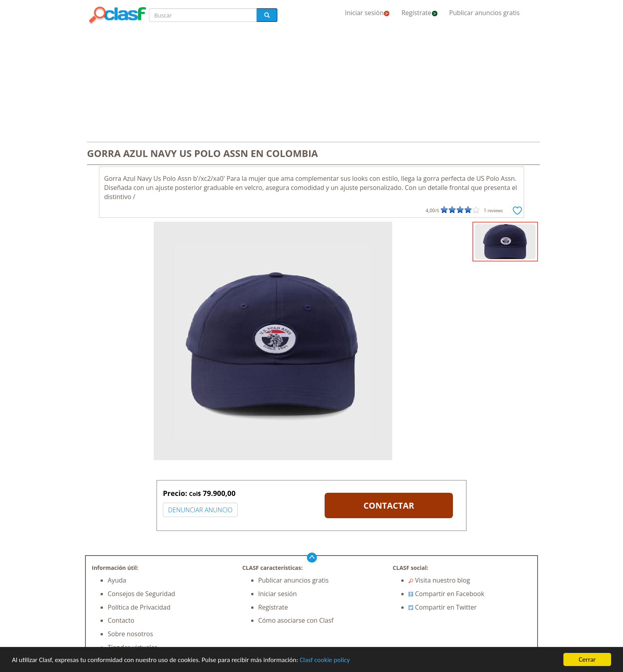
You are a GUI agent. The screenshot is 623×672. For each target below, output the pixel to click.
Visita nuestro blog (439, 580)
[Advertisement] (311, 84)
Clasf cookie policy (325, 660)
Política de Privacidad (139, 607)
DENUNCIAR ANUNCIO (200, 510)
